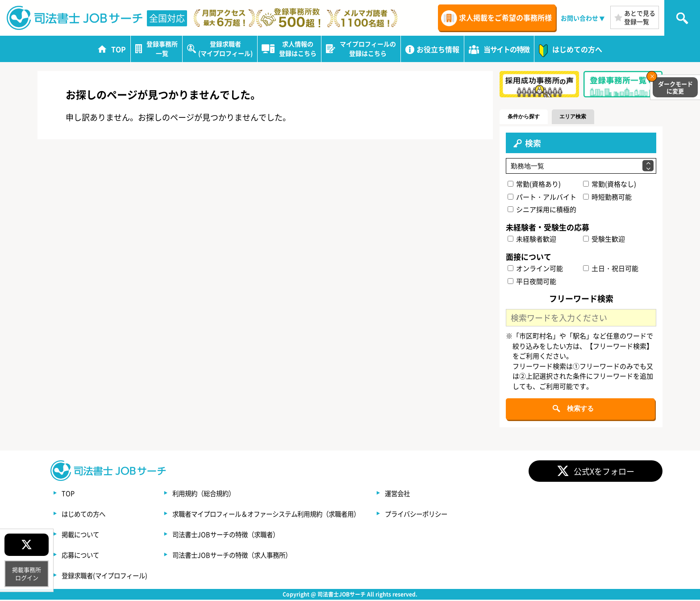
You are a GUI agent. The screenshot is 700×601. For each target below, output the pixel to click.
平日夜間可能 (532, 282)
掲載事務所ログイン (27, 574)
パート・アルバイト (542, 197)
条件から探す (529, 117)
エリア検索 (587, 117)
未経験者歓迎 (532, 240)
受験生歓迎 (604, 240)
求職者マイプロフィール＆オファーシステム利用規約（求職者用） (291, 515)
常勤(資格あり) (535, 184)
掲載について (83, 535)
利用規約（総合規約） (220, 494)
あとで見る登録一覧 (640, 17)
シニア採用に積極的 (542, 210)
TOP (69, 494)
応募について (83, 556)
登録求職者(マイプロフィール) (110, 576)
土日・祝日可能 (611, 269)
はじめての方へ (87, 515)
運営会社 (437, 494)
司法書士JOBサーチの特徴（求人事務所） (252, 556)
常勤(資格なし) (610, 184)
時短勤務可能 (607, 197)
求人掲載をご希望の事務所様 (505, 17)
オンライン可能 (536, 269)
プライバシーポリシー (459, 515)
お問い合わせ (579, 18)
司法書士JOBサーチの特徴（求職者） (245, 535)
